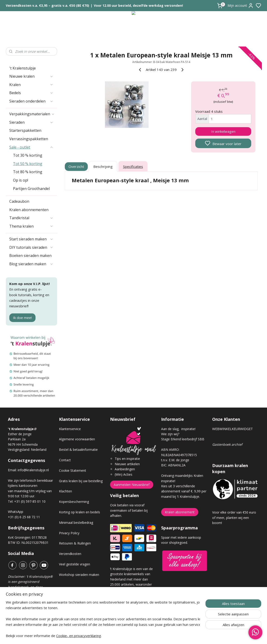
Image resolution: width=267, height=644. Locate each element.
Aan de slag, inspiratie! (178, 429)
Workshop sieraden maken (79, 575)
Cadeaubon (19, 201)
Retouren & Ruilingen (75, 543)
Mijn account (241, 6)
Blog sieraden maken (31, 264)
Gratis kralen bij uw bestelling (81, 481)
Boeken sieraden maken (30, 256)
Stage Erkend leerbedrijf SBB (183, 439)
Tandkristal (31, 218)
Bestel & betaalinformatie (78, 450)
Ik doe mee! (22, 318)
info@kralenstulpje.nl (33, 470)
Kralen (31, 85)
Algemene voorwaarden (77, 439)
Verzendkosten (70, 554)
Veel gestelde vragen (75, 564)
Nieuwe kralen (31, 76)
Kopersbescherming (74, 502)
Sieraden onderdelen (31, 101)
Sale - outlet (31, 147)
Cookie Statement (73, 470)
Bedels (31, 93)
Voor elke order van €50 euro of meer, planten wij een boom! (234, 518)
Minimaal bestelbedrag (76, 523)
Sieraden (31, 122)
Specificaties (133, 166)
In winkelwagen (223, 131)
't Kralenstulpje (23, 68)
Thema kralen (31, 226)
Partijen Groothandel (31, 189)
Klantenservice (70, 429)
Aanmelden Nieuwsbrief (132, 485)
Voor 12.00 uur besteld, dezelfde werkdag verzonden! (138, 5)
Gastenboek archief (227, 444)
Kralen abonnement (180, 512)
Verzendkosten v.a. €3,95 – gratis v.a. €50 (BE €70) (47, 5)
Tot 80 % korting (28, 172)
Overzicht (77, 166)
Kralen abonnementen (29, 210)
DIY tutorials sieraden (31, 247)
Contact (65, 460)
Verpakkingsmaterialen (32, 114)
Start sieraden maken (31, 239)
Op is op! (21, 180)
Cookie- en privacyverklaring (79, 637)
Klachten (65, 491)
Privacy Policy (69, 533)
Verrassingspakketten (29, 139)
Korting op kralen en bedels (80, 512)
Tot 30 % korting (28, 155)
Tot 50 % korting (28, 164)
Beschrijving (103, 166)
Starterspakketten (25, 130)
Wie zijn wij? (170, 434)
